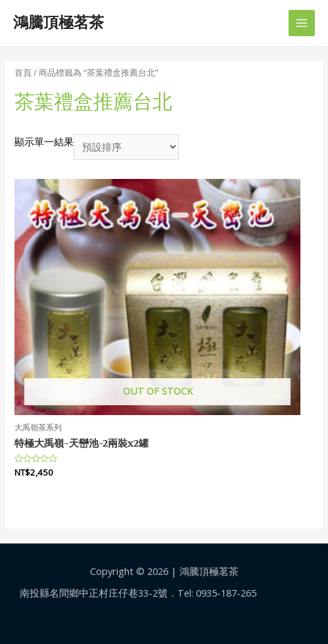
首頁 (23, 72)
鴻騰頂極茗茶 (59, 22)
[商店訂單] (126, 147)
